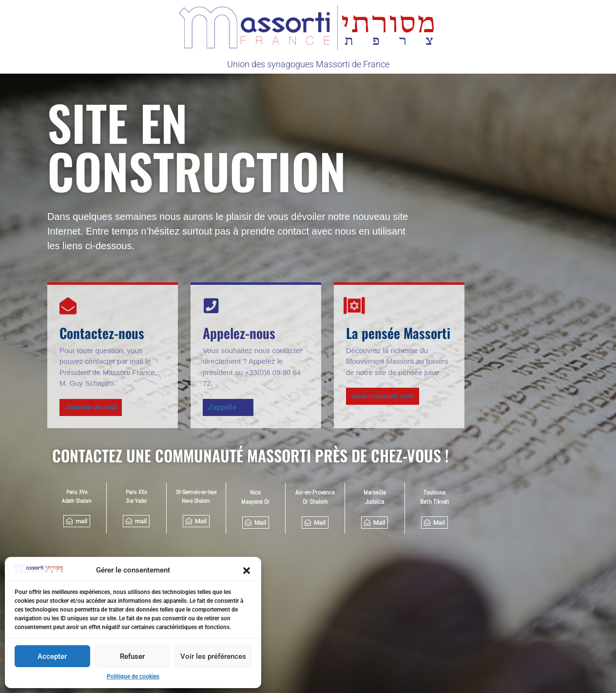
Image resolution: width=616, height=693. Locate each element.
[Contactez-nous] (68, 306)
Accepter (52, 656)
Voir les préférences (213, 656)
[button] (247, 571)
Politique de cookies (133, 676)
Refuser (132, 656)
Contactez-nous (102, 333)
